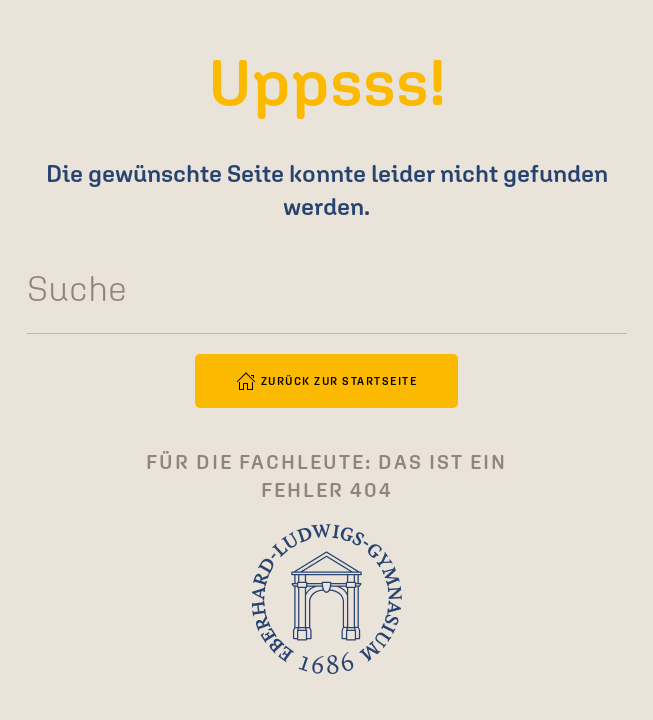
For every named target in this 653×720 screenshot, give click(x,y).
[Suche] (327, 289)
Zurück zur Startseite (327, 381)
